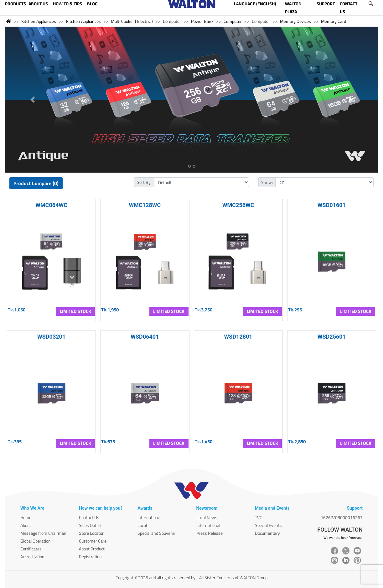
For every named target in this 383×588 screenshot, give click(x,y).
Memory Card (334, 21)
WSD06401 (145, 337)
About (26, 525)
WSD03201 (51, 337)
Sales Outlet (90, 525)
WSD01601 (332, 205)
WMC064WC (51, 205)
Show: (267, 182)
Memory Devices (295, 21)
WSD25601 (332, 337)
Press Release (210, 533)
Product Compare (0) (36, 183)
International (149, 517)
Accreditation (32, 557)
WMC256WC (238, 205)
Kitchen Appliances (39, 21)
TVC (259, 517)
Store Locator (91, 533)
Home (26, 517)
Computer (172, 21)
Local (142, 525)
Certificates (31, 549)
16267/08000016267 (342, 517)
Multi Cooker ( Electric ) (132, 21)
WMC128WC (145, 205)
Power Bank (202, 21)
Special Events (268, 525)
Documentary (267, 533)
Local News (207, 517)
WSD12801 (238, 337)
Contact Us (89, 517)
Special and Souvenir (156, 533)
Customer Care (93, 541)
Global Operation (36, 541)
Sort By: (144, 182)
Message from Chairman (43, 533)
